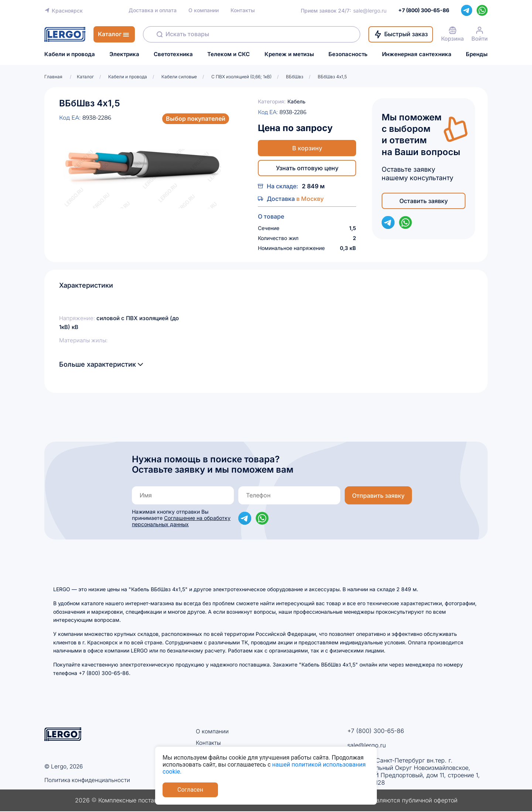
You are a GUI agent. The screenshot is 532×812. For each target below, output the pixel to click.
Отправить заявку (378, 496)
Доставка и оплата (153, 10)
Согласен (190, 790)
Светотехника (173, 54)
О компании (204, 10)
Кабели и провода (70, 54)
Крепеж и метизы (289, 54)
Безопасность (348, 54)
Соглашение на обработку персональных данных (181, 521)
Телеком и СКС (229, 54)
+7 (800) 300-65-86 (376, 731)
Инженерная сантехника (417, 54)
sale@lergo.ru (370, 11)
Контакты (243, 10)
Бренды (477, 54)
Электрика (124, 54)
